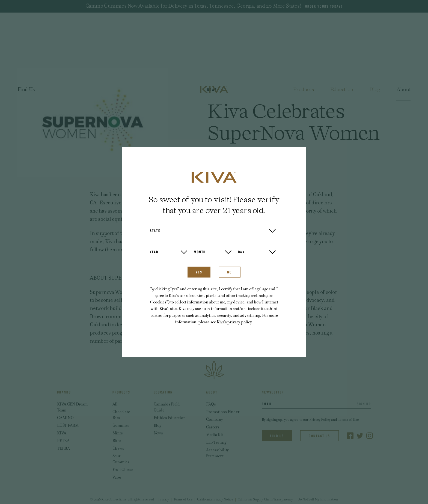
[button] (213, 231)
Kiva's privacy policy (234, 322)
